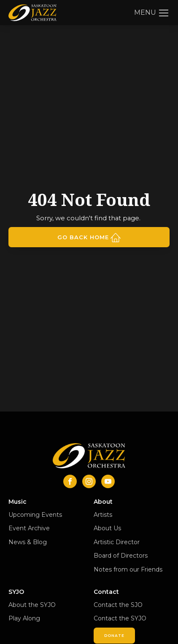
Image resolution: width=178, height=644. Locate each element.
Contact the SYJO (120, 618)
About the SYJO (32, 605)
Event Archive (29, 528)
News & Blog (28, 542)
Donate (114, 635)
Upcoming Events (35, 515)
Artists (103, 515)
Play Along (24, 618)
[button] (152, 13)
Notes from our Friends (128, 569)
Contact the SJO (118, 605)
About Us (107, 528)
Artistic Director (117, 542)
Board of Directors (121, 556)
